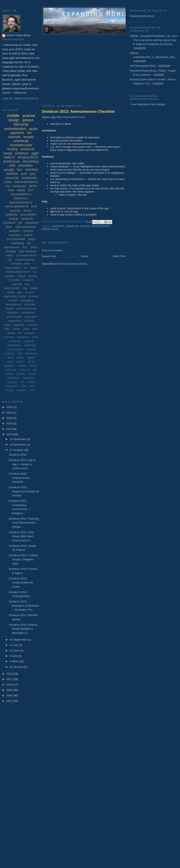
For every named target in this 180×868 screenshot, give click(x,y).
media (34, 268)
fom (20, 170)
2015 (10, 423)
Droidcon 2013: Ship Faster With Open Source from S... (21, 536)
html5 (33, 186)
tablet (24, 386)
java (33, 174)
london (29, 137)
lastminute (11, 370)
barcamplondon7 (21, 202)
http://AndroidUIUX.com (71, 117)
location (12, 174)
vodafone (22, 153)
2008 (10, 695)
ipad (24, 174)
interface (31, 170)
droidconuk (50, 229)
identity (9, 309)
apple (33, 129)
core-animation (15, 349)
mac (11, 190)
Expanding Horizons (142, 16)
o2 (35, 272)
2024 (10, 407)
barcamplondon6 (26, 255)
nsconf (10, 374)
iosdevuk (28, 149)
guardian (10, 366)
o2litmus (29, 321)
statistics (12, 214)
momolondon (15, 129)
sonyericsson (12, 288)
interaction (32, 223)
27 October (17, 450)
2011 (10, 679)
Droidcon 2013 (18, 455)
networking (15, 321)
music (27, 210)
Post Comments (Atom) (73, 264)
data (20, 353)
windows (21, 390)
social (8, 153)
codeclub (28, 341)
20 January (17, 667)
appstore (17, 133)
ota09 (8, 325)
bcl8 (34, 206)
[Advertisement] (101, 66)
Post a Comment (52, 250)
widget (34, 288)
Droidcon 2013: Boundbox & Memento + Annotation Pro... (24, 606)
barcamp (21, 124)
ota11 (34, 247)
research (28, 280)
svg (25, 288)
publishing (13, 378)
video (26, 329)
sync (7, 329)
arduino (28, 231)
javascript (12, 178)
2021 (10, 413)
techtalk (11, 251)
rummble (33, 325)
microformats (14, 317)
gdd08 (31, 358)
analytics (15, 231)
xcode (11, 292)
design (85, 226)
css (8, 186)
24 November (18, 439)
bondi (35, 337)
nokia (8, 182)
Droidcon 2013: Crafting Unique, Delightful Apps (23, 559)
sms (27, 284)
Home (84, 256)
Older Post (119, 256)
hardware (20, 186)
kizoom (33, 366)
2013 (10, 434)
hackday (22, 366)
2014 (10, 429)
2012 (10, 674)
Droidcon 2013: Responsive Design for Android (24, 491)
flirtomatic (30, 304)
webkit (11, 333)
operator (10, 276)
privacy (33, 276)
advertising (30, 161)
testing (13, 149)
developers (31, 353)
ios (29, 133)
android (58, 226)
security (17, 284)
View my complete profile (20, 99)
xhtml (32, 390)
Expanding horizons (103, 14)
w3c (35, 329)
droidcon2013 (101, 226)
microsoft (30, 317)
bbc (10, 260)
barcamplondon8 (17, 206)
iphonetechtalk (16, 239)
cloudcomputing (25, 260)
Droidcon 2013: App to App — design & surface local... (22, 464)
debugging (27, 300)
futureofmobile (21, 145)
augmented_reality (15, 296)
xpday (21, 190)
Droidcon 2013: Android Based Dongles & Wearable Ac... (23, 629)
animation (72, 226)
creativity (10, 353)
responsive (28, 378)
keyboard (13, 313)
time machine (27, 251)
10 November (18, 445)
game (11, 358)
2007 (10, 701)
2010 (10, 685)
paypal (22, 276)
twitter (17, 329)
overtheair (21, 141)
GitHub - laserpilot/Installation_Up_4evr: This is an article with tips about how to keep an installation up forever (154, 40)
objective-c (21, 198)
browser (33, 296)
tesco (33, 386)
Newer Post (49, 256)
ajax (20, 292)
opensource (12, 247)
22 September (19, 640)
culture (28, 235)
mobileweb (29, 178)
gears (10, 362)
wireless (30, 333)
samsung (12, 382)
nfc (29, 243)
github (31, 362)
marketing (17, 243)
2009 (10, 690)
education (25, 165)
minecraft (25, 370)
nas (35, 370)
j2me (9, 227)
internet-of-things (27, 309)
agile (35, 153)
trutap (10, 390)
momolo (14, 137)
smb (22, 382)
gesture (21, 362)
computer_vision (21, 264)
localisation (28, 313)
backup (13, 219)
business (15, 235)
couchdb (31, 349)
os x (25, 247)
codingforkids (13, 345)
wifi (20, 333)
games (21, 358)
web (12, 165)
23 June (15, 650)
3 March (15, 661)
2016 (10, 418)
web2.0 (9, 157)
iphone (28, 120)
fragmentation (13, 268)
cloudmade (15, 341)
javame (15, 210)
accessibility (28, 214)
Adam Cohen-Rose (19, 35)
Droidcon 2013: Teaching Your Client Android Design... (24, 523)
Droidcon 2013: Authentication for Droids (21, 583)
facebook (9, 223)
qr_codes (14, 280)
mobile (13, 116)
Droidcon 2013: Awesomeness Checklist (78, 112)
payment (19, 325)
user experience (26, 227)
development (14, 304)
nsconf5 (21, 374)
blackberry (23, 337)
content (13, 300)
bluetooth (27, 219)
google (9, 170)
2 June (14, 656)
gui (20, 223)
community (30, 345)
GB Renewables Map (143, 66)
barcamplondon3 (26, 182)
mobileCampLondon (18, 272)
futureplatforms (21, 194)
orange (32, 374)
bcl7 (31, 190)
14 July (14, 645)
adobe (9, 255)
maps (32, 239)
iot (26, 268)
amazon (30, 292)
